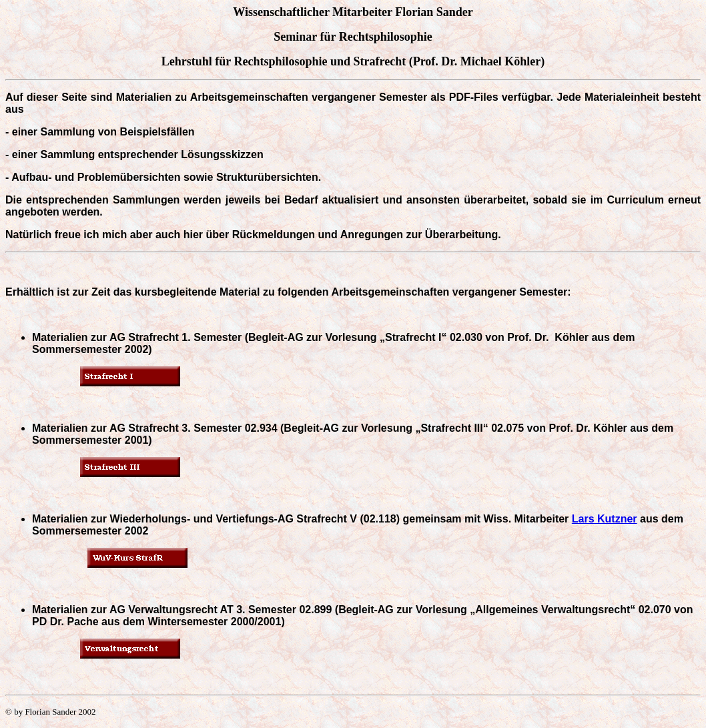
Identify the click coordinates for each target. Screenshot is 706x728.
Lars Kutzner (605, 519)
